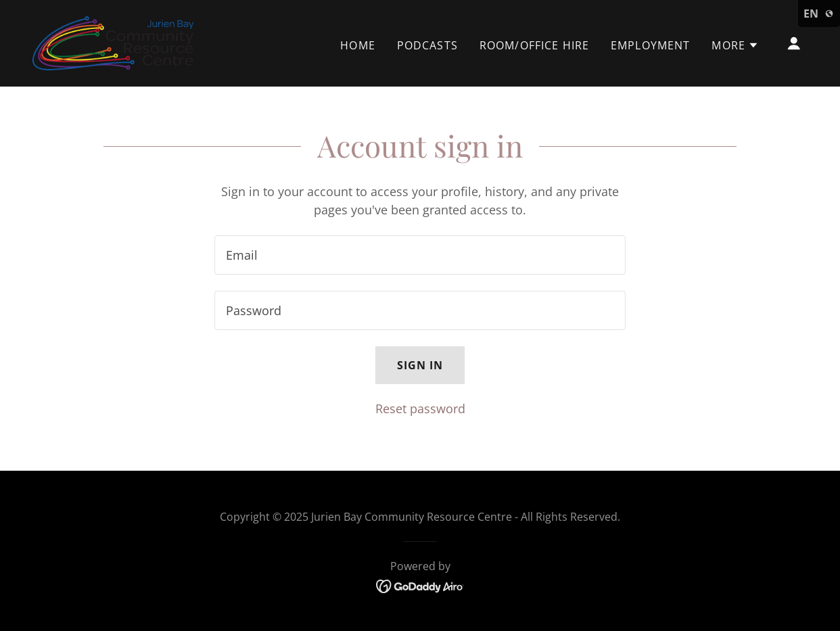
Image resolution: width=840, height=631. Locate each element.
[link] (113, 42)
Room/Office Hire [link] (534, 45)
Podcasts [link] (427, 45)
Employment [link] (650, 45)
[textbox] (420, 255)
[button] (735, 45)
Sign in (420, 365)
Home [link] (358, 45)
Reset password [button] (420, 408)
